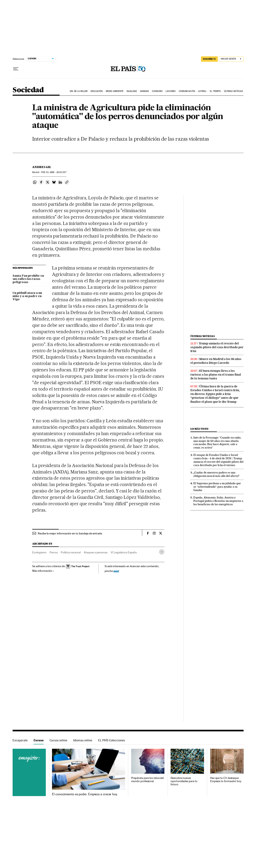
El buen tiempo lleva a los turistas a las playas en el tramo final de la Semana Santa (216, 375)
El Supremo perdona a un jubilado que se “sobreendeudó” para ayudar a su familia (217, 487)
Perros (54, 552)
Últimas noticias (233, 91)
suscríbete (209, 59)
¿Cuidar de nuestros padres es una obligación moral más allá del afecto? (216, 474)
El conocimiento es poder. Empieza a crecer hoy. (85, 794)
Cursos (39, 740)
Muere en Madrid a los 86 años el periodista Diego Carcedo (216, 361)
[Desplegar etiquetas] (162, 552)
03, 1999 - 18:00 (54, 172)
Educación (97, 91)
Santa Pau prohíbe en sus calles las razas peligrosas (28, 279)
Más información (43, 571)
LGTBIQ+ (202, 91)
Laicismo (171, 91)
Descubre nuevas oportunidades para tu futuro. (184, 781)
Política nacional (71, 552)
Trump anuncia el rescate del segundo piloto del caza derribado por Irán (217, 347)
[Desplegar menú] (16, 69)
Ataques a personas (96, 552)
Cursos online (58, 740)
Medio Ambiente (115, 91)
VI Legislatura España (124, 552)
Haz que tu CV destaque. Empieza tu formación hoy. (226, 780)
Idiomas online (83, 740)
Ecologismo (39, 552)
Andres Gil (42, 167)
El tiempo (215, 91)
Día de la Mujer (79, 91)
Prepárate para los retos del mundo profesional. (147, 780)
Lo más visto (199, 429)
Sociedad (28, 90)
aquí (116, 571)
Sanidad (144, 91)
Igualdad (132, 91)
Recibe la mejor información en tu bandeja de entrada (70, 533)
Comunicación (187, 91)
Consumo (157, 91)
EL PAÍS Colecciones (112, 740)
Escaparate (20, 740)
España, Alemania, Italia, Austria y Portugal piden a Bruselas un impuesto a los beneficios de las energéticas (218, 501)
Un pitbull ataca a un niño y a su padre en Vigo (27, 296)
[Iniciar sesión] (231, 59)
